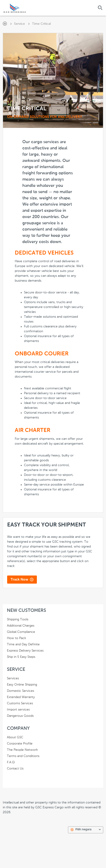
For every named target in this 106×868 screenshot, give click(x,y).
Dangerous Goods (21, 716)
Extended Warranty (22, 697)
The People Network (23, 750)
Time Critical (41, 24)
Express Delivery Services (26, 651)
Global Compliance (22, 632)
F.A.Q (12, 762)
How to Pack (17, 638)
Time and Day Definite (24, 644)
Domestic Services (21, 691)
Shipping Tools (19, 619)
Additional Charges (22, 626)
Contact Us (16, 769)
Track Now (19, 579)
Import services (19, 710)
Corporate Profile (21, 744)
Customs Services (21, 703)
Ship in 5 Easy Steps (22, 657)
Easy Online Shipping (23, 685)
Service (19, 24)
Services (14, 678)
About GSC (16, 737)
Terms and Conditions (24, 756)
